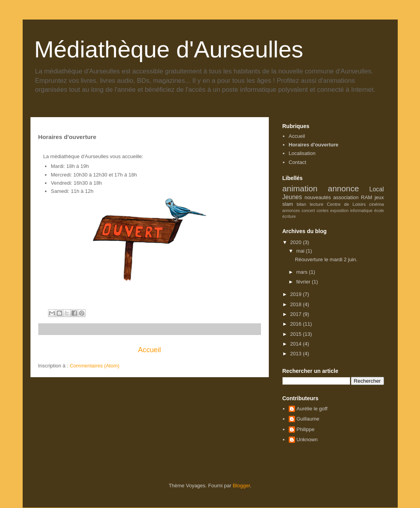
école (379, 211)
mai (301, 251)
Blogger (241, 486)
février (304, 282)
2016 (297, 324)
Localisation (302, 153)
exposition (339, 211)
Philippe (306, 429)
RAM (367, 197)
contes (323, 211)
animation (300, 188)
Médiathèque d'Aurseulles (169, 49)
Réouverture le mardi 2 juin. (326, 259)
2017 (297, 314)
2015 (297, 334)
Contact (298, 162)
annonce (343, 188)
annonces (291, 211)
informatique (361, 211)
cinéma (377, 204)
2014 (297, 344)
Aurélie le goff (312, 409)
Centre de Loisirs (346, 204)
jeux (379, 197)
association (346, 197)
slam (288, 204)
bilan (301, 204)
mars (303, 272)
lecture (317, 204)
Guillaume (308, 419)
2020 (297, 242)
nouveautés (318, 197)
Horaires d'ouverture (314, 145)
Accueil (149, 350)
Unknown (307, 439)
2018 (297, 304)
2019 (297, 294)
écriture (289, 217)
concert (308, 211)
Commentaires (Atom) (94, 366)
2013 (297, 354)
